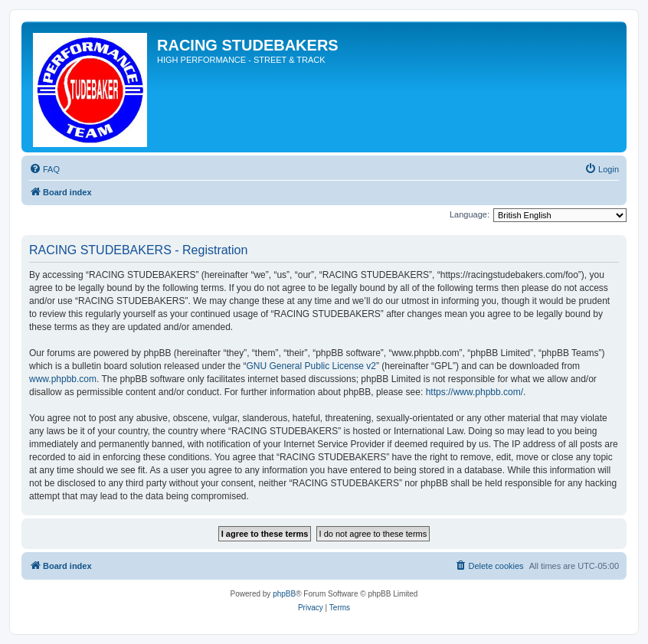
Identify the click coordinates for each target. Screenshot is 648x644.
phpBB (284, 594)
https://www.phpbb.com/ (475, 392)
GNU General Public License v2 (311, 366)
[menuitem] (44, 169)
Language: (470, 214)
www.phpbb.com (63, 379)
